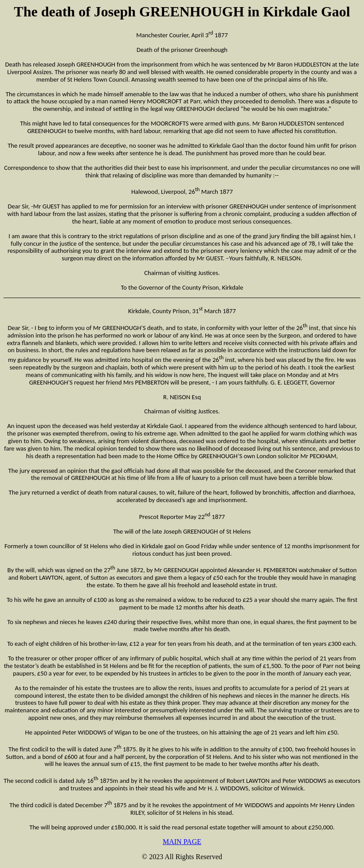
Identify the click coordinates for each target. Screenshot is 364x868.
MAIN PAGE (182, 842)
